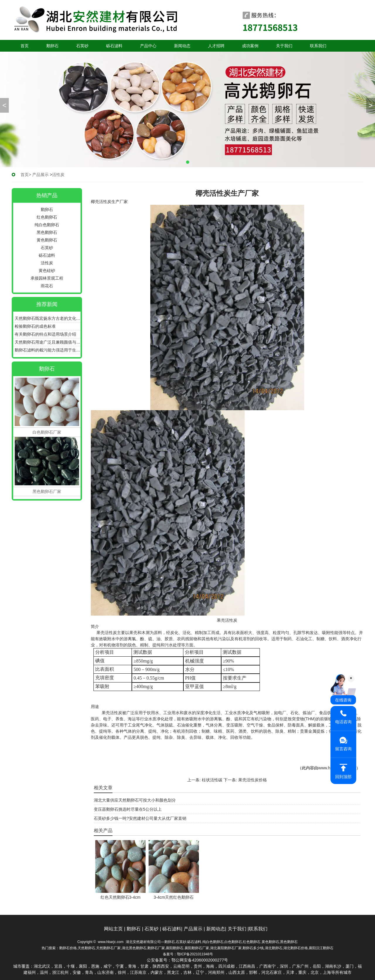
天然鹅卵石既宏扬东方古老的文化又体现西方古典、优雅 (48, 318)
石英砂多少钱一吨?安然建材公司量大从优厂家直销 (140, 818)
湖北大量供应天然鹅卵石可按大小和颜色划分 (135, 800)
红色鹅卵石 (47, 217)
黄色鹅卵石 (47, 240)
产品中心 (148, 46)
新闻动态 (182, 46)
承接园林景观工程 (47, 278)
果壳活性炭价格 (253, 780)
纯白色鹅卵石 (47, 225)
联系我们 (318, 46)
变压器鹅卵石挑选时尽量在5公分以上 (128, 809)
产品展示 (40, 175)
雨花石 (47, 286)
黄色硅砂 (47, 271)
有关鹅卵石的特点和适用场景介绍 (45, 334)
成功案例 (250, 46)
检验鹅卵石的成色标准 (35, 326)
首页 (25, 46)
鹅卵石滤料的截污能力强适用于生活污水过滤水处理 (48, 350)
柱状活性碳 (212, 780)
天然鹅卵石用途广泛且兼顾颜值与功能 (48, 342)
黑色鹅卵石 (47, 232)
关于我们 (284, 46)
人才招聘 (216, 46)
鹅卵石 (52, 46)
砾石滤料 (114, 46)
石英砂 (82, 46)
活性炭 (47, 263)
